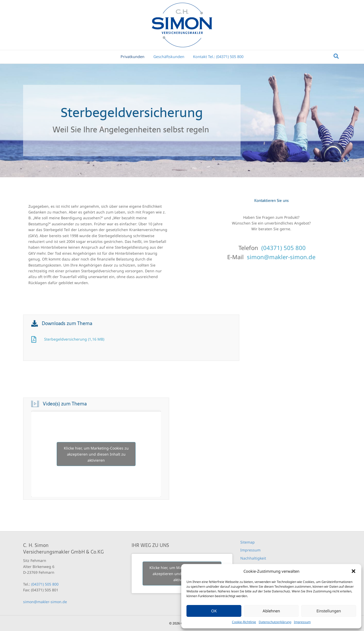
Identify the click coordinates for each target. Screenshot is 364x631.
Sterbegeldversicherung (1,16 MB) (74, 339)
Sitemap (248, 542)
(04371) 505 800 (284, 248)
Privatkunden (132, 57)
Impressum (302, 622)
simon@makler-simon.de (281, 257)
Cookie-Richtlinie (244, 622)
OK (214, 611)
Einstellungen (329, 611)
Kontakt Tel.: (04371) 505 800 (218, 57)
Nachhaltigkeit (253, 558)
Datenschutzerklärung (275, 622)
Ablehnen (271, 611)
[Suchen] (336, 56)
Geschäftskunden (169, 57)
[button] (353, 571)
